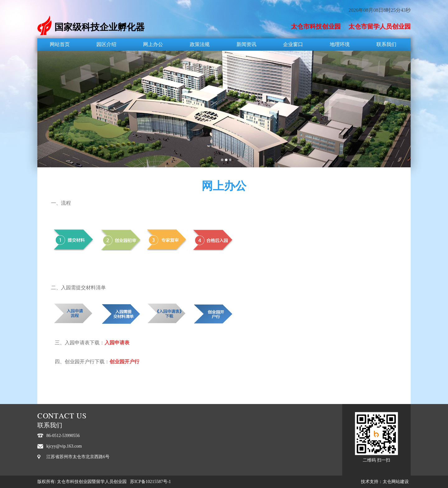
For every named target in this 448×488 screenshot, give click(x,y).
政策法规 (200, 44)
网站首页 (60, 44)
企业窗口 (293, 44)
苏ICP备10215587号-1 (150, 482)
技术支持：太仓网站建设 (385, 482)
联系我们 (386, 44)
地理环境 (340, 44)
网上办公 (153, 44)
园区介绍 (106, 44)
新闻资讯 (246, 44)
